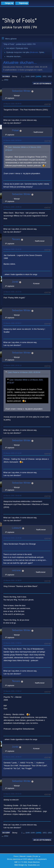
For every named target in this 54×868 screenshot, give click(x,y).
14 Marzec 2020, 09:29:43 (12, 104)
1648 (27, 76)
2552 (6, 80)
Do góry (6, 833)
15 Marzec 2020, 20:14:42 (12, 794)
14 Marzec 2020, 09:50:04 (12, 140)
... (24, 76)
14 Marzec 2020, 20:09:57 (12, 323)
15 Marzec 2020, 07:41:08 (12, 453)
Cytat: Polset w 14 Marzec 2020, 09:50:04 (24, 372)
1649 (33, 76)
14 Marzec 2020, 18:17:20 (12, 292)
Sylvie (41, 52)
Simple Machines (34, 862)
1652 (50, 76)
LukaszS (17, 528)
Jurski (15, 282)
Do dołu (6, 76)
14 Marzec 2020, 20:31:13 (12, 365)
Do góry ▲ (37, 856)
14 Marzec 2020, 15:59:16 (12, 207)
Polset (15, 130)
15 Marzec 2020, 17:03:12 (12, 691)
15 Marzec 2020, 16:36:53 (12, 580)
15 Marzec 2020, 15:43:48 (12, 538)
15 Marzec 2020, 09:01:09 (12, 496)
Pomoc (16, 856)
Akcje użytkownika (42, 84)
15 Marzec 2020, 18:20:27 (12, 757)
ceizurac (16, 570)
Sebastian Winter (21, 91)
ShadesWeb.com (34, 865)
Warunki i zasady (26, 856)
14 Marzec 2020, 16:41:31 (12, 249)
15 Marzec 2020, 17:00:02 (12, 643)
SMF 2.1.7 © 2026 (21, 862)
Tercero (16, 239)
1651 (44, 76)
